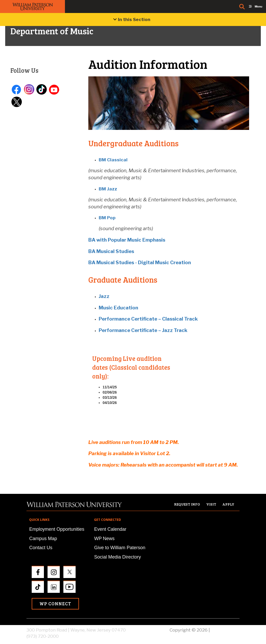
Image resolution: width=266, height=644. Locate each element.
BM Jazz (108, 189)
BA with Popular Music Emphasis (127, 240)
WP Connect (55, 604)
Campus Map (43, 539)
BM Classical (113, 160)
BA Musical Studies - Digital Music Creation (140, 263)
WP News (104, 539)
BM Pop (107, 218)
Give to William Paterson (120, 548)
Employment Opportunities (57, 529)
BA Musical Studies (111, 251)
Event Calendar (110, 529)
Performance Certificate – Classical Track (148, 319)
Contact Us (41, 548)
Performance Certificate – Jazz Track (143, 330)
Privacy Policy (225, 630)
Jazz (104, 296)
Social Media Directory (117, 557)
